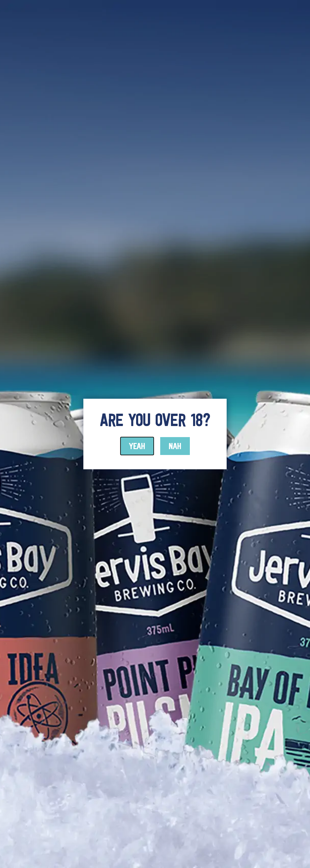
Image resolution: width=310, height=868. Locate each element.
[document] (155, 434)
